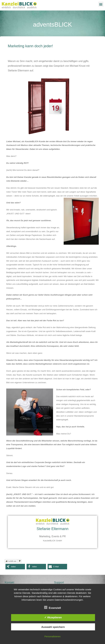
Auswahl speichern (53, 627)
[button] (101, 4)
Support (59, 582)
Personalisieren (52, 636)
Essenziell (52, 608)
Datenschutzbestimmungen (69, 600)
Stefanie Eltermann (52, 529)
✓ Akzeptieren (53, 617)
